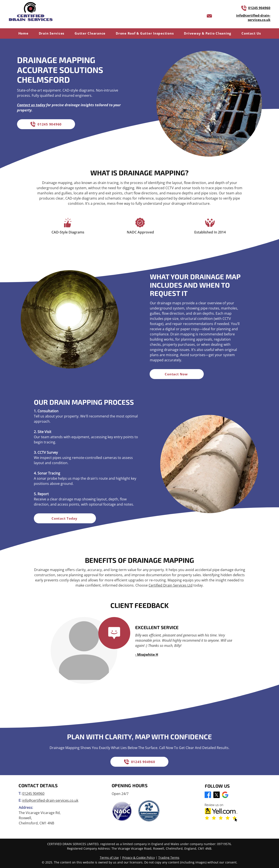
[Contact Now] (177, 374)
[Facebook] (208, 795)
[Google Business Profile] (225, 795)
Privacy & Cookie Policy (139, 858)
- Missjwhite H (147, 654)
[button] (52, 33)
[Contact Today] (65, 518)
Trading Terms (169, 858)
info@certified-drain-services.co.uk (50, 800)
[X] (216, 795)
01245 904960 (259, 8)
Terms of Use (109, 858)
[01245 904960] (46, 124)
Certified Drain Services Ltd (171, 585)
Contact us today (31, 105)
